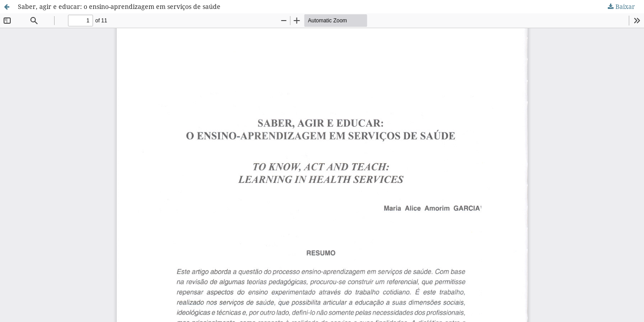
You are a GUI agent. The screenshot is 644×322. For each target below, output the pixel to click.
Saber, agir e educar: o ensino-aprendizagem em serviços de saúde (119, 6)
